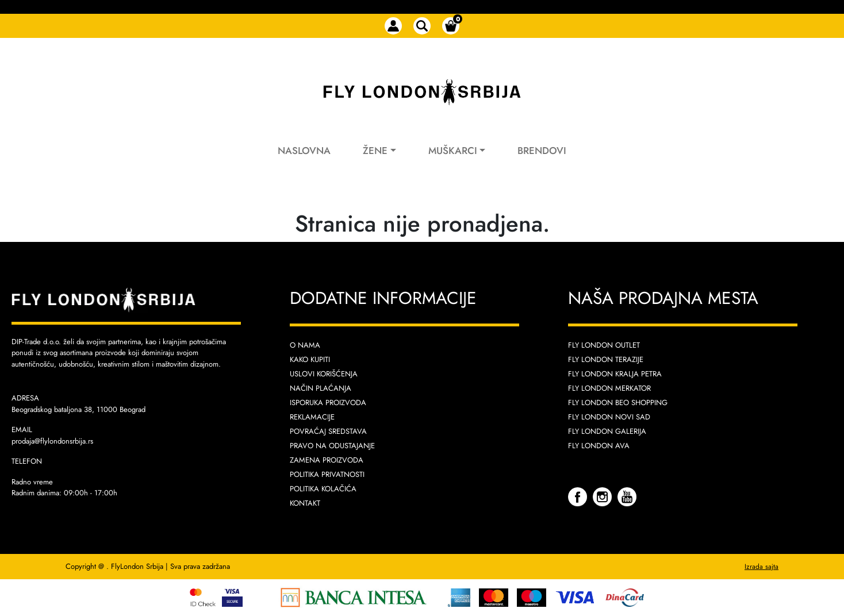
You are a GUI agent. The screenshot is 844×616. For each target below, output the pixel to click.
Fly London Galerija (607, 431)
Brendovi (542, 151)
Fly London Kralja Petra (615, 374)
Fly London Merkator (609, 388)
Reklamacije (312, 417)
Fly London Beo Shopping (618, 403)
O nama (305, 345)
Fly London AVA (599, 446)
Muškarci (453, 151)
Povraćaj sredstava (328, 431)
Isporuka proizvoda (328, 403)
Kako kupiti (310, 359)
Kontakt (305, 503)
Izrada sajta (761, 567)
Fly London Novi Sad (609, 417)
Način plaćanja (321, 388)
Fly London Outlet (604, 345)
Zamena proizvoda (327, 460)
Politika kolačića (323, 489)
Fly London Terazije (606, 359)
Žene (375, 151)
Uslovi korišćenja (324, 374)
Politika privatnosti (327, 474)
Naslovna (304, 151)
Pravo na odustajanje (332, 446)
